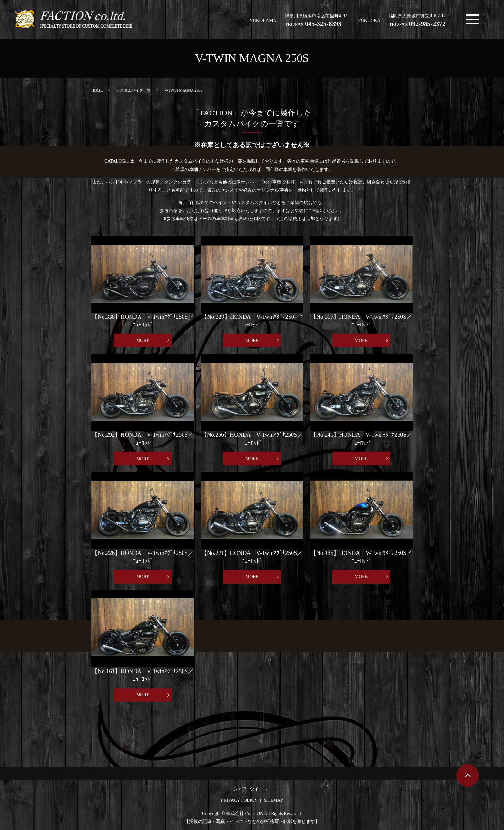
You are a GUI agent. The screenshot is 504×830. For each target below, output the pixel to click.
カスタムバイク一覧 (133, 90)
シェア (240, 789)
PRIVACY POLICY (239, 800)
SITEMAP (273, 800)
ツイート (259, 789)
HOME (97, 90)
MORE (143, 340)
